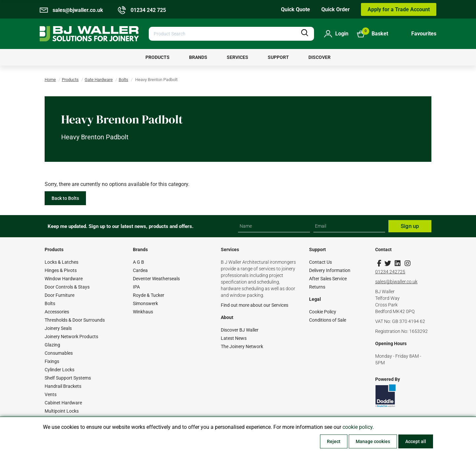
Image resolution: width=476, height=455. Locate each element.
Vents (51, 394)
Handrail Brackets (63, 386)
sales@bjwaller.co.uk (396, 282)
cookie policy (357, 427)
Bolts (123, 80)
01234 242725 (390, 272)
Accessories (57, 312)
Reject (334, 441)
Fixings (52, 361)
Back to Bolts (65, 198)
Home (50, 80)
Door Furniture (59, 295)
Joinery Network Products (71, 337)
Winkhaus (143, 312)
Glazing (52, 345)
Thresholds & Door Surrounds (75, 320)
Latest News (234, 338)
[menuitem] (158, 57)
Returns (317, 287)
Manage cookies (373, 441)
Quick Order (336, 9)
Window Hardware (64, 279)
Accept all (416, 441)
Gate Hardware (99, 80)
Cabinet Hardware (63, 403)
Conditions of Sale (328, 320)
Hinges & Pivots (61, 270)
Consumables (59, 353)
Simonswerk (145, 303)
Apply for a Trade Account (399, 9)
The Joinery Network (242, 346)
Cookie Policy (323, 312)
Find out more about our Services (255, 305)
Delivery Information (330, 270)
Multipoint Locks (62, 411)
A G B (139, 262)
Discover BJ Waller (240, 330)
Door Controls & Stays (67, 287)
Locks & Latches (61, 262)
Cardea (140, 270)
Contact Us (320, 262)
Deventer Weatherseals (156, 279)
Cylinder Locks (59, 370)
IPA (136, 287)
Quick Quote (296, 9)
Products (70, 80)
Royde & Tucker (149, 295)
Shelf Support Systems (68, 378)
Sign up (410, 226)
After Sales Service (328, 279)
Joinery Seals (58, 328)
